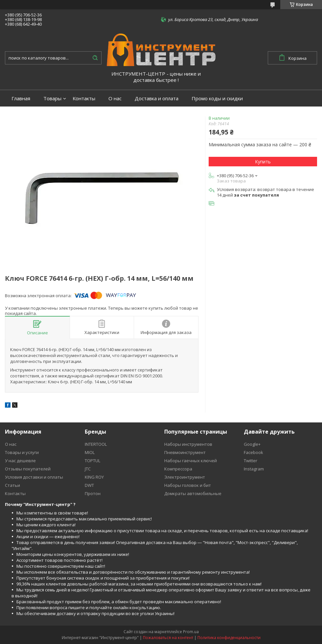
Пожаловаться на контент (168, 638)
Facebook (253, 452)
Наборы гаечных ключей (191, 461)
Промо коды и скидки (217, 98)
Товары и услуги (22, 452)
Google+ (252, 444)
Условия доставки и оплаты (34, 477)
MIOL (90, 452)
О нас (115, 98)
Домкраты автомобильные (193, 493)
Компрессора (178, 469)
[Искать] (95, 58)
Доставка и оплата (157, 98)
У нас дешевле (20, 461)
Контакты (84, 98)
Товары (52, 98)
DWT (89, 485)
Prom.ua (191, 632)
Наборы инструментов (188, 444)
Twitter (251, 461)
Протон (93, 493)
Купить (263, 162)
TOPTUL (92, 461)
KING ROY (94, 477)
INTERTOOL (96, 444)
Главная (21, 98)
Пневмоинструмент (185, 452)
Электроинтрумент (185, 477)
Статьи (12, 485)
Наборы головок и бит (188, 485)
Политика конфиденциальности (229, 638)
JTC (88, 469)
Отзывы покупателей (28, 469)
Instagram (254, 469)
